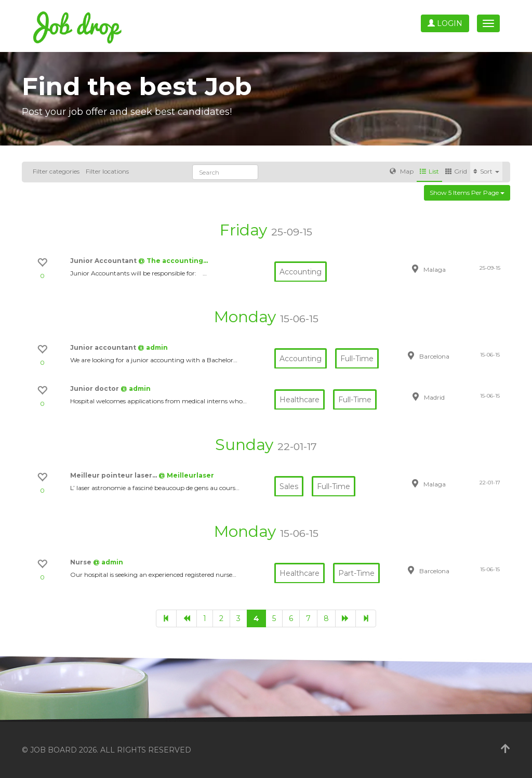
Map (402, 171)
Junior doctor (95, 388)
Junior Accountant (104, 261)
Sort (486, 171)
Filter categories (56, 171)
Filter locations (107, 171)
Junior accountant (104, 347)
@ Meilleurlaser (186, 475)
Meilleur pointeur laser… (114, 475)
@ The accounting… (173, 261)
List (429, 171)
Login (445, 23)
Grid (456, 171)
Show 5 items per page (467, 193)
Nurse (82, 562)
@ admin (153, 347)
